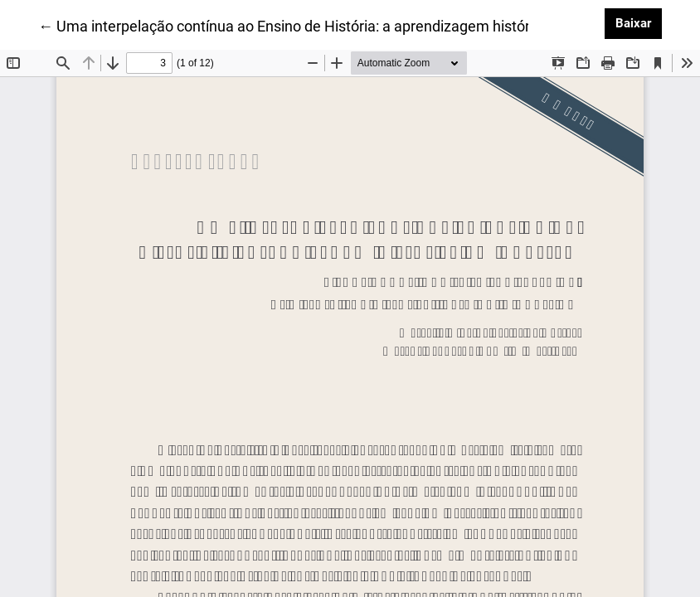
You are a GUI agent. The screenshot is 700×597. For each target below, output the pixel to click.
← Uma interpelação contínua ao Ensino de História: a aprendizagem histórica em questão (335, 25)
